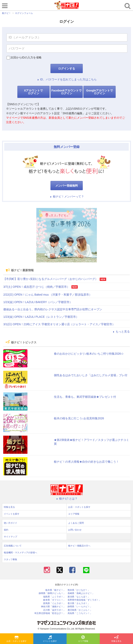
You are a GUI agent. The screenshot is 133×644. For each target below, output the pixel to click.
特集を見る (116, 639)
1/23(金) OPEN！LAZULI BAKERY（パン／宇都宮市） (38, 302)
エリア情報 (83, 639)
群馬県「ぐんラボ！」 (54, 603)
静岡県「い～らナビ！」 (80, 607)
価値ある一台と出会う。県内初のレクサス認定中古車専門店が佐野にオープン (53, 309)
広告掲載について (13, 546)
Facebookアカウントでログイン (66, 92)
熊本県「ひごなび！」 (79, 590)
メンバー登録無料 (67, 186)
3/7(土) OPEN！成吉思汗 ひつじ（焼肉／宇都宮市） (36, 287)
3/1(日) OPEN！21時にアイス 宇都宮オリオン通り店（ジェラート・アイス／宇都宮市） (59, 324)
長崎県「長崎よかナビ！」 (81, 593)
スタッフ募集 (10, 559)
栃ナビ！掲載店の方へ (79, 546)
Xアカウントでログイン (33, 92)
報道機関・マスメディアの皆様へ (20, 553)
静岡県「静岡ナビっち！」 (52, 593)
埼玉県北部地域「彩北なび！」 (50, 613)
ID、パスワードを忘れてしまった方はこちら (67, 79)
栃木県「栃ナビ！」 (55, 590)
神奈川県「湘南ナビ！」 (53, 607)
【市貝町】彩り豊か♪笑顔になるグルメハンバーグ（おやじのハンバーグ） (51, 279)
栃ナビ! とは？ (67, 499)
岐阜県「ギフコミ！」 (54, 600)
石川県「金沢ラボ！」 (54, 610)
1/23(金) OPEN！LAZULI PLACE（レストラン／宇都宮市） (41, 317)
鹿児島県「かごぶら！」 (80, 610)
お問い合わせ (75, 530)
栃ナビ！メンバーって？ (67, 196)
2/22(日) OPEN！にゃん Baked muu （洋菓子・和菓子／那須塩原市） (48, 295)
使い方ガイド (10, 523)
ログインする (67, 69)
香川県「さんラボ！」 (79, 603)
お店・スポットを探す (17, 639)
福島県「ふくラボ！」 (54, 597)
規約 (6, 530)
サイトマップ (10, 537)
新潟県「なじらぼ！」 (79, 597)
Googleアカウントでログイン (99, 92)
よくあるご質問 (76, 523)
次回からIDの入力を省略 (26, 57)
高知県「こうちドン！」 (80, 613)
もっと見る (121, 331)
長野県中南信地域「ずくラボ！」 (84, 600)
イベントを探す (50, 639)
